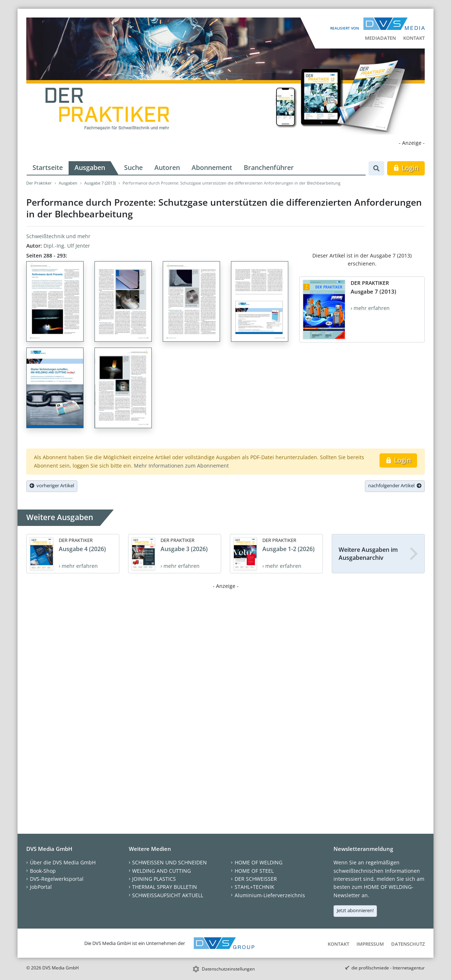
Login (406, 168)
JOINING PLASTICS (154, 879)
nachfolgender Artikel (395, 485)
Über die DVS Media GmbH (63, 862)
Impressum (370, 944)
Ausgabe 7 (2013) (100, 183)
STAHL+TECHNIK (255, 887)
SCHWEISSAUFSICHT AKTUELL (168, 895)
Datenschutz (408, 944)
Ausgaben (90, 167)
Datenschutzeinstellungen (228, 969)
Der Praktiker (39, 183)
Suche (133, 167)
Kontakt (414, 38)
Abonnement (212, 167)
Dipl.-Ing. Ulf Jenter (67, 246)
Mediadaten (380, 38)
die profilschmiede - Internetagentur (388, 968)
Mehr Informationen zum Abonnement (181, 466)
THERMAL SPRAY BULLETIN (165, 887)
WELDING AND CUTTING (161, 871)
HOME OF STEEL (254, 871)
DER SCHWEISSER (256, 879)
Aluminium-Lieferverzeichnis (270, 895)
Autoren (167, 167)
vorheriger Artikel (52, 485)
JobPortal (41, 887)
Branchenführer (269, 167)
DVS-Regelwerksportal (57, 879)
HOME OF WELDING (259, 862)
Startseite (48, 167)
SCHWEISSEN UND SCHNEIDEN (169, 862)
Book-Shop (43, 871)
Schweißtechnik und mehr (58, 236)
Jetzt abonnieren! (355, 910)
